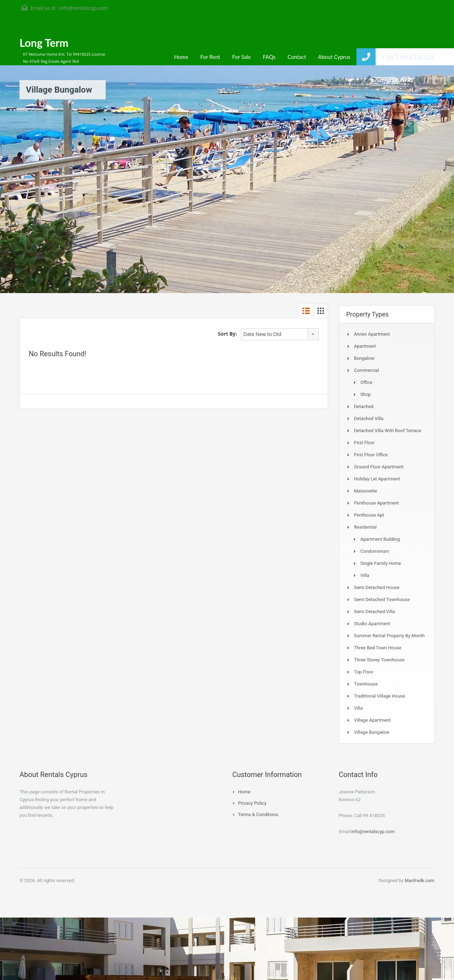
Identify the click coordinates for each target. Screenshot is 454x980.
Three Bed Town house (378, 648)
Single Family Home (381, 563)
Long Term (44, 43)
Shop (366, 394)
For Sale (242, 57)
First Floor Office (371, 455)
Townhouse (366, 684)
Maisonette (366, 491)
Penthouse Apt (369, 515)
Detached (364, 406)
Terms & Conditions (258, 814)
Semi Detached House (377, 587)
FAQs (269, 57)
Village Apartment (372, 720)
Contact (297, 57)
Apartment (365, 346)
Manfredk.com (420, 880)
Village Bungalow (372, 732)
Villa (365, 575)
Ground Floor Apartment (379, 467)
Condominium (375, 551)
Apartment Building (380, 539)
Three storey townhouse (379, 660)
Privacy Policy (252, 803)
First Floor (364, 443)
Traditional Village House (380, 696)
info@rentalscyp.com (84, 8)
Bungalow (364, 358)
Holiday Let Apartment (377, 479)
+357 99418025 (408, 57)
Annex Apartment (372, 334)
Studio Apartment (372, 624)
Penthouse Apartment (377, 503)
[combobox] (280, 334)
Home (181, 57)
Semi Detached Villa (374, 612)
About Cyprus (334, 57)
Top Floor (364, 672)
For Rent (210, 57)
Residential (365, 527)
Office (366, 382)
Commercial (366, 370)
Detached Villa (369, 419)
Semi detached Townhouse (382, 599)
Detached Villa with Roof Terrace (387, 431)
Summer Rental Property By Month (389, 636)
